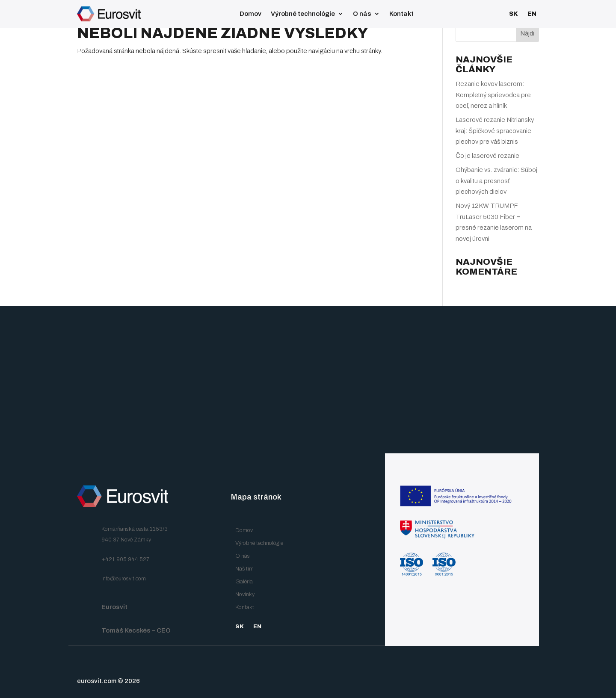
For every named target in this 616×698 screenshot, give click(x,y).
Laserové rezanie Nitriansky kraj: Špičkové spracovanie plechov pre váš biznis (495, 131)
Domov (250, 14)
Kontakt (401, 14)
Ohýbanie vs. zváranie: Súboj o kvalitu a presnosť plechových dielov (496, 181)
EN (532, 14)
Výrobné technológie (303, 14)
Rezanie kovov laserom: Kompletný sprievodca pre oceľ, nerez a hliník (493, 95)
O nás (362, 14)
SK (514, 14)
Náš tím (244, 569)
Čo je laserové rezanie (487, 156)
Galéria (244, 582)
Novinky (245, 594)
